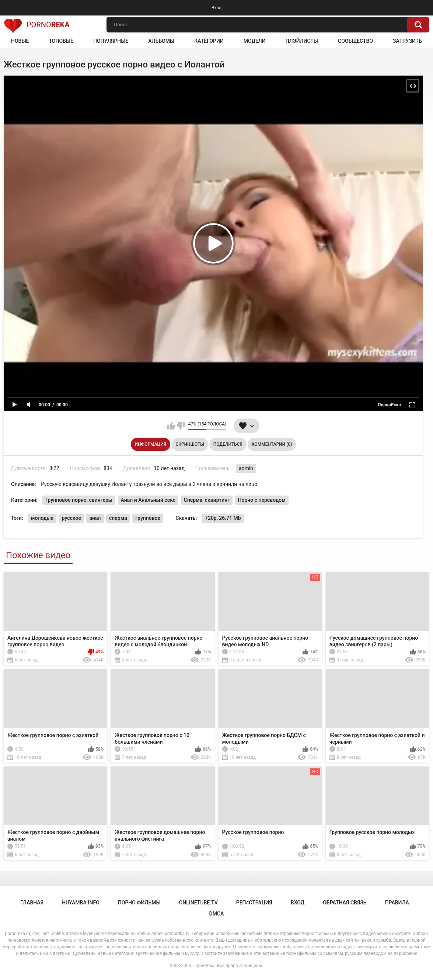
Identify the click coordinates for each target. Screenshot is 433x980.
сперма (118, 518)
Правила (397, 903)
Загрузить (407, 41)
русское (71, 518)
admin (246, 468)
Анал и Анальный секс (148, 500)
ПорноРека (204, 966)
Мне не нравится (181, 426)
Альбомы (161, 41)
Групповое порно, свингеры (79, 500)
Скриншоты (190, 444)
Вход (216, 8)
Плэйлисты (302, 41)
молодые (42, 518)
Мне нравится (171, 426)
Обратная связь (345, 903)
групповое (148, 518)
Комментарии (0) (272, 444)
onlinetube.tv (198, 903)
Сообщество (355, 41)
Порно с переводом (262, 500)
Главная (32, 903)
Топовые (61, 41)
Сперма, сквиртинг (207, 500)
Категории (209, 41)
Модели (255, 41)
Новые (20, 41)
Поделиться (228, 444)
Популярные (111, 41)
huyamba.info (81, 903)
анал (95, 518)
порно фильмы (139, 903)
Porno (37, 25)
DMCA (217, 914)
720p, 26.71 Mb (223, 518)
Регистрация (254, 903)
